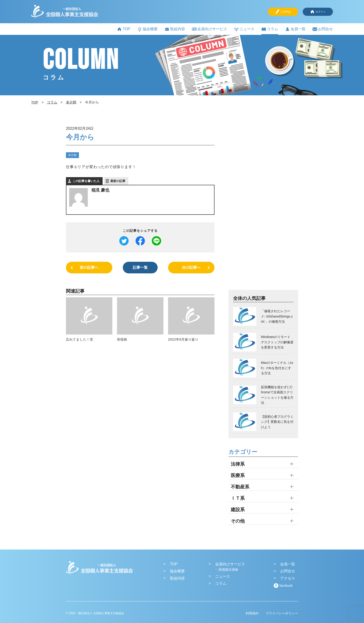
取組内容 (175, 29)
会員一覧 (295, 29)
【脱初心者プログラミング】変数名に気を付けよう (277, 422)
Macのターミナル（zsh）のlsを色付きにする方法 (277, 368)
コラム (270, 29)
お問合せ (323, 29)
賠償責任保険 (228, 570)
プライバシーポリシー (282, 613)
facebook (286, 586)
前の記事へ (89, 267)
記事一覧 (140, 267)
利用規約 (252, 613)
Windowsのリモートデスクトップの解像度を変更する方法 (277, 342)
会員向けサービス (210, 29)
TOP (124, 29)
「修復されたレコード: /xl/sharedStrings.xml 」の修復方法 (277, 316)
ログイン (318, 12)
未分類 (72, 155)
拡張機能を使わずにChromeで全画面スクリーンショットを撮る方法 (277, 395)
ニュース (244, 29)
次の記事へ (191, 267)
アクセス (288, 578)
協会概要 (147, 29)
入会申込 (283, 12)
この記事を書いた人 (86, 181)
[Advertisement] (263, 207)
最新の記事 (118, 181)
